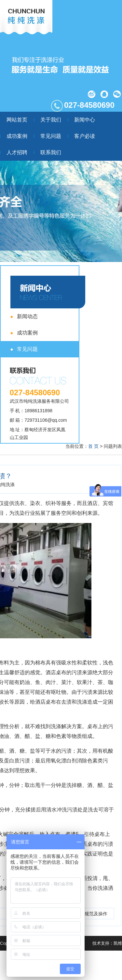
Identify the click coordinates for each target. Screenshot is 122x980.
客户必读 (85, 136)
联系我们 (51, 152)
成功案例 (17, 136)
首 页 (93, 446)
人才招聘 (17, 152)
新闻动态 (27, 316)
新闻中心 (85, 120)
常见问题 (51, 136)
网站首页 (17, 120)
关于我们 (51, 120)
